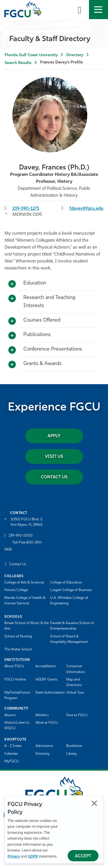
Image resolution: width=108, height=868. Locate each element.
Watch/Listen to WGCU (17, 726)
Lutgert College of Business (71, 590)
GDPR (33, 857)
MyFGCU (12, 761)
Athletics (42, 715)
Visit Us (54, 457)
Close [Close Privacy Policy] (94, 803)
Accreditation (46, 666)
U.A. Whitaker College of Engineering (69, 601)
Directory (75, 55)
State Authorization (50, 693)
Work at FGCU (47, 723)
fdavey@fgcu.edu (86, 209)
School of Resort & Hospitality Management (69, 639)
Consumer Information (76, 669)
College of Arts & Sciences (24, 583)
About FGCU (14, 666)
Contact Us (54, 477)
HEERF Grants (46, 680)
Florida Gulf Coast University (31, 55)
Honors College (16, 590)
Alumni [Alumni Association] (10, 715)
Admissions (44, 746)
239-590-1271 (26, 209)
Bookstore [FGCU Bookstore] (74, 746)
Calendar (11, 754)
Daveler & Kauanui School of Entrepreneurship (72, 626)
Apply (54, 436)
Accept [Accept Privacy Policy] (83, 856)
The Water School (18, 650)
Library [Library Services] (72, 754)
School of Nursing (18, 637)
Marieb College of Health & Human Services (25, 601)
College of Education (66, 583)
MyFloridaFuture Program (17, 695)
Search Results (18, 63)
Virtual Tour (75, 693)
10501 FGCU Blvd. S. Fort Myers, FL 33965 (27, 522)
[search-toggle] (79, 10)
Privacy (14, 857)
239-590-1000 (21, 536)
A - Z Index (13, 746)
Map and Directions (74, 682)
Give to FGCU (77, 715)
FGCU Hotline (15, 680)
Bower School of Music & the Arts (26, 626)
